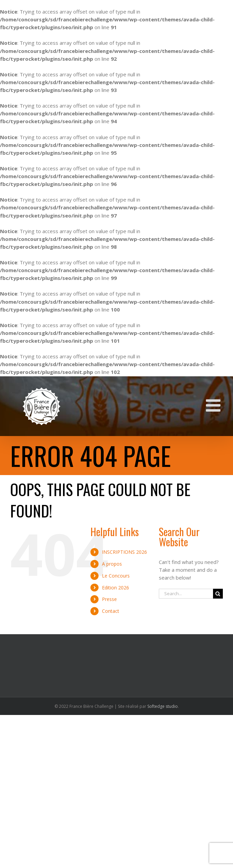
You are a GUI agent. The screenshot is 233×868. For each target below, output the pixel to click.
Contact (111, 611)
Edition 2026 (115, 588)
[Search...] (186, 594)
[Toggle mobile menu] (214, 405)
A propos (112, 564)
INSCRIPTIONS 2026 (124, 552)
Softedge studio (163, 706)
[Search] (218, 594)
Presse (109, 599)
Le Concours (116, 576)
